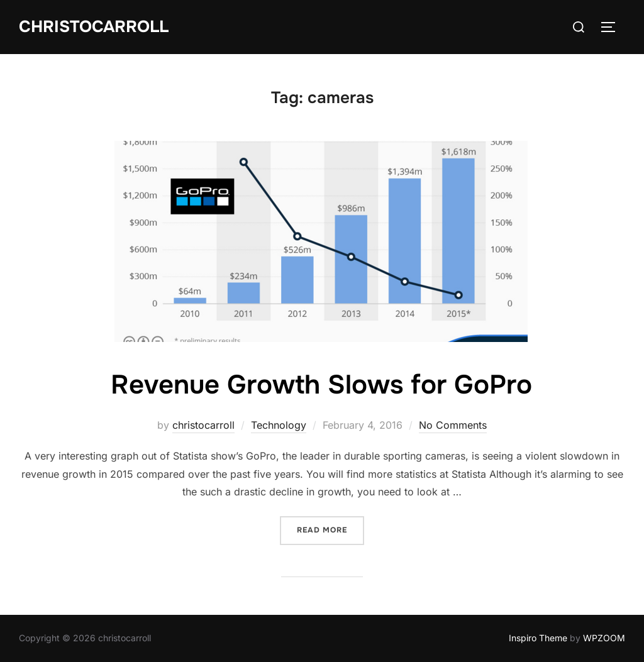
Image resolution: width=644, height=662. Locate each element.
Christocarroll (94, 27)
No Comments (453, 425)
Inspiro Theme (538, 638)
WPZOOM (604, 638)
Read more (330, 529)
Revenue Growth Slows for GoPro (321, 385)
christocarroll (203, 425)
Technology (279, 425)
